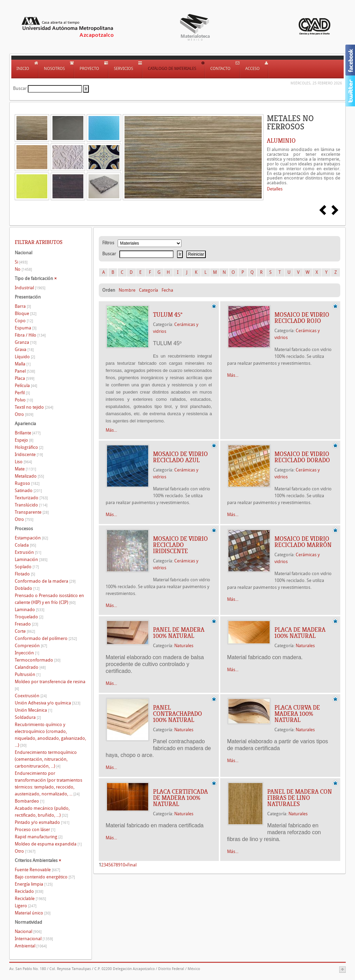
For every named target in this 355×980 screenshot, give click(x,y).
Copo (24, 321)
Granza (26, 342)
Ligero (26, 906)
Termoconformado (38, 660)
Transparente (32, 512)
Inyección (27, 653)
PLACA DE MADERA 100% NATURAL (300, 633)
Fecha (167, 290)
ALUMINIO (281, 141)
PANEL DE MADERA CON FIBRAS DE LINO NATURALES (300, 798)
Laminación (31, 559)
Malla (23, 364)
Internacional (34, 939)
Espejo (24, 440)
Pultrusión (28, 674)
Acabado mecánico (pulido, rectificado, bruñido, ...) (42, 812)
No (23, 269)
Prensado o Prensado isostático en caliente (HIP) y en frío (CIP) (49, 599)
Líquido (25, 357)
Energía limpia (34, 884)
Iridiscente (29, 454)
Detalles (275, 189)
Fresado (26, 624)
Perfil (22, 393)
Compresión (31, 646)
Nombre (127, 290)
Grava (24, 349)
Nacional (28, 931)
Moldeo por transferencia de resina (50, 685)
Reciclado (29, 891)
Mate (25, 469)
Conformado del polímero (46, 638)
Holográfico (29, 447)
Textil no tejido (34, 407)
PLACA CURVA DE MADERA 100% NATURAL (297, 714)
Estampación (31, 538)
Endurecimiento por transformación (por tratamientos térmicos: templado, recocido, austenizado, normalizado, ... (49, 784)
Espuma (26, 328)
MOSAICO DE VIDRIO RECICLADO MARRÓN (303, 542)
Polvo (24, 400)
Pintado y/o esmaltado (42, 822)
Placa (25, 378)
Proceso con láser (35, 830)
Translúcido (31, 505)
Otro (24, 414)
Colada (25, 545)
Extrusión (28, 552)
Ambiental (31, 946)
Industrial (30, 288)
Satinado (28, 491)
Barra (23, 306)
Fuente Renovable (37, 870)
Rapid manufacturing (39, 837)
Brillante (28, 433)
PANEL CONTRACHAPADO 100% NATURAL (177, 714)
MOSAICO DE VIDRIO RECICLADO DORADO (302, 457)
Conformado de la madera (45, 581)
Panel (25, 371)
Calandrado (30, 667)
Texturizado (31, 498)
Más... (111, 430)
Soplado (27, 567)
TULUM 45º (168, 315)
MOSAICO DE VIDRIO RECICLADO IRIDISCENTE (180, 545)
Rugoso (27, 483)
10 (123, 865)
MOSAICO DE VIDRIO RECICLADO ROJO (302, 318)
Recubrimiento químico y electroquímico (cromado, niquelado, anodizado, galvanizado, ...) (50, 735)
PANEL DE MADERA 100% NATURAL (179, 633)
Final (132, 865)
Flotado (25, 574)
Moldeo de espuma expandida (48, 844)
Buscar (20, 88)
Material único (33, 913)
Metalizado (29, 476)
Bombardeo (29, 801)
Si (21, 262)
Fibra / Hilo (30, 335)
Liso (23, 462)
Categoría (149, 290)
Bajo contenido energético (45, 877)
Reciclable (30, 899)
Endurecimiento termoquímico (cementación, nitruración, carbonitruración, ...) (46, 759)
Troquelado (29, 617)
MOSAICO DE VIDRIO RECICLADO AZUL (180, 457)
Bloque (26, 313)
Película (26, 386)
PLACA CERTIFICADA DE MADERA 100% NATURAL (180, 798)
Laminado (29, 610)
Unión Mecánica (33, 710)
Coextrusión (31, 696)
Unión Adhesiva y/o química (48, 703)
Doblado (27, 588)
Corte (25, 631)
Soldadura (28, 717)
